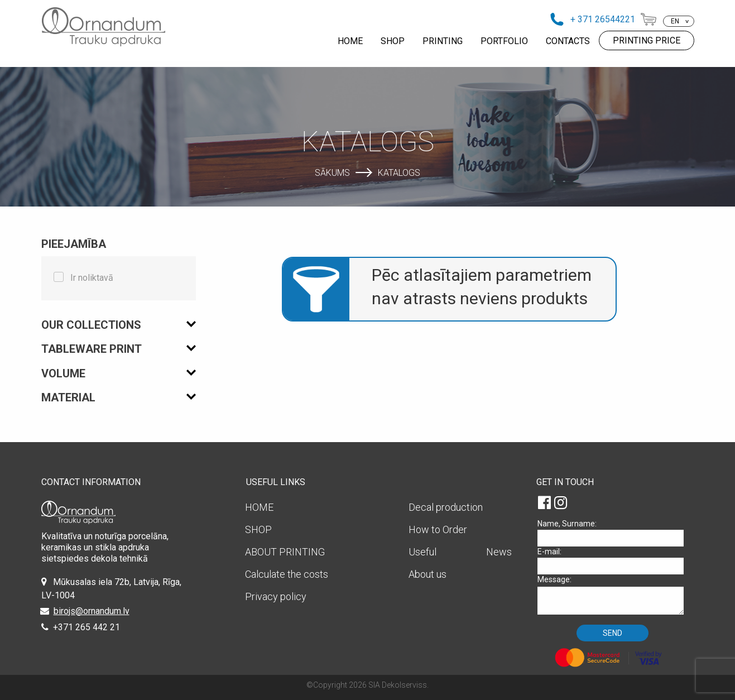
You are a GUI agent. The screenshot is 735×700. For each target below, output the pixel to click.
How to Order (438, 529)
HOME (350, 41)
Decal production (446, 507)
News (499, 552)
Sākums (332, 172)
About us (427, 574)
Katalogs (399, 172)
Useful (422, 552)
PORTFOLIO (504, 41)
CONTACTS (568, 41)
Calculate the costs (287, 574)
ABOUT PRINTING (285, 552)
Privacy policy (276, 596)
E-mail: (614, 561)
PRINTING (443, 41)
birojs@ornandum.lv (92, 611)
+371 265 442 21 (87, 627)
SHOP (393, 41)
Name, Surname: (614, 533)
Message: (614, 595)
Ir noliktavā (92, 278)
